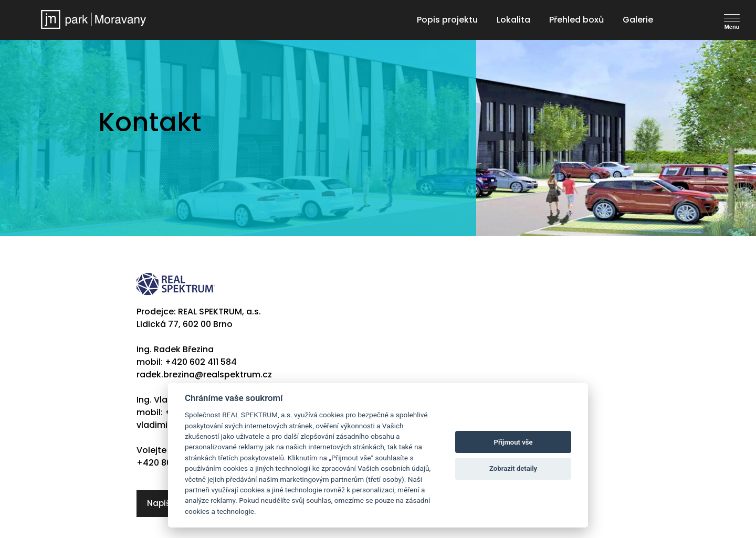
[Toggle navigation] (737, 18)
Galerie (638, 20)
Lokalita (513, 20)
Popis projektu (447, 20)
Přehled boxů (576, 20)
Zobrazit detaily (513, 468)
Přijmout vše (513, 442)
